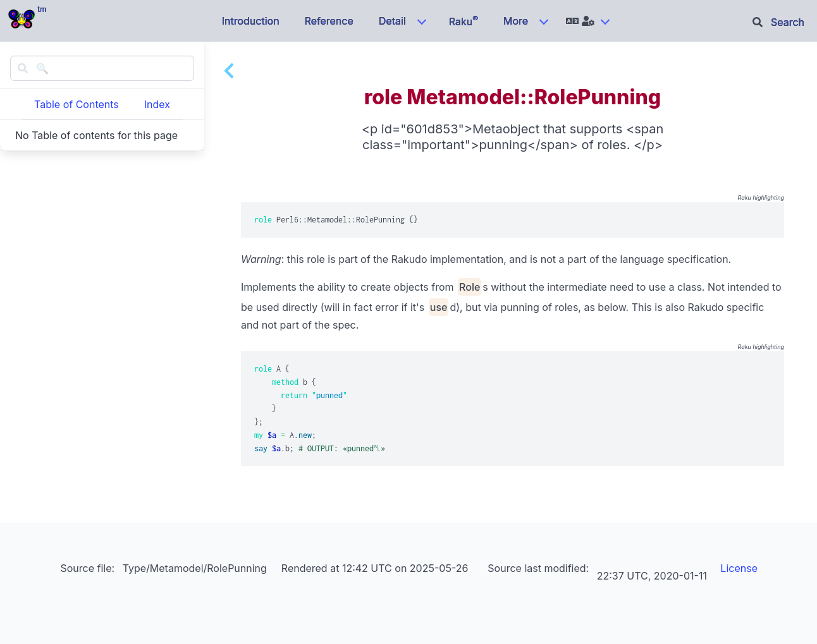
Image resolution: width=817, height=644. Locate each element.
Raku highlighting (761, 197)
